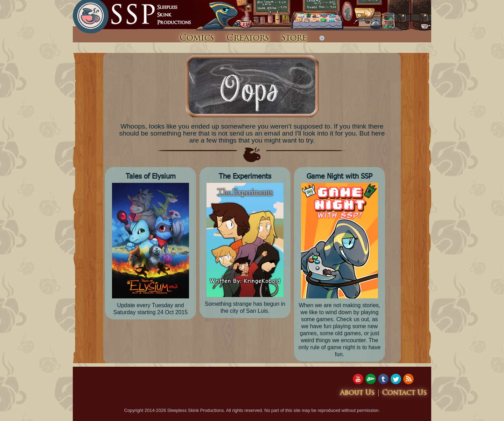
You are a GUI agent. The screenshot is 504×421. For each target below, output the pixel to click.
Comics (197, 39)
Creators (248, 39)
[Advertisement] (200, 389)
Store (294, 39)
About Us (357, 393)
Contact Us (405, 393)
